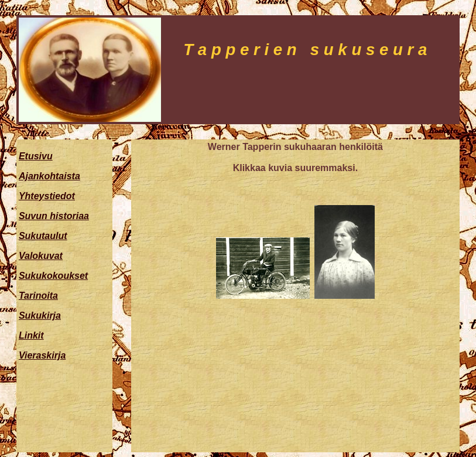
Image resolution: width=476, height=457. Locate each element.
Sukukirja (40, 316)
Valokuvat (41, 256)
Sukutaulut (43, 236)
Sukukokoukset (53, 276)
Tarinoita (38, 296)
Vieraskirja (42, 355)
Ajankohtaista (49, 176)
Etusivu (36, 156)
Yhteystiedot (47, 196)
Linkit (31, 335)
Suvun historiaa (54, 216)
